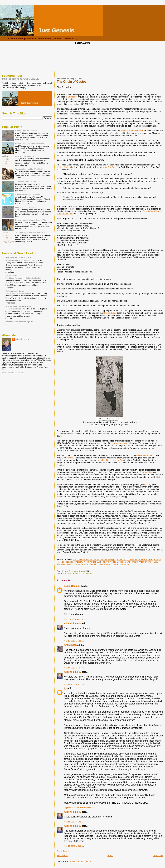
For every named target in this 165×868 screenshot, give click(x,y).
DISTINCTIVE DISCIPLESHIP (18, 306)
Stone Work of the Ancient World (114, 564)
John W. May (146, 472)
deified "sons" (112, 167)
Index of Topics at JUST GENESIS (21, 79)
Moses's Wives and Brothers (27, 156)
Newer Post (62, 855)
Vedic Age (89, 573)
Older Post (158, 855)
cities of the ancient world (133, 131)
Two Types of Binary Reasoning (18, 293)
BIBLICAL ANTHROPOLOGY (18, 258)
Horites (70, 458)
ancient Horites (64, 167)
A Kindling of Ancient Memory (28, 194)
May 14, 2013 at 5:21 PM (74, 684)
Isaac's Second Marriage (26, 207)
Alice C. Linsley (73, 623)
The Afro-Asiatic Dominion (113, 562)
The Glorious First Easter (16, 309)
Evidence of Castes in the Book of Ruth (135, 559)
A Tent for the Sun (92, 562)
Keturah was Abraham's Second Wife (31, 220)
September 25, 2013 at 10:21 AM (77, 808)
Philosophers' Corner (15, 291)
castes (65, 573)
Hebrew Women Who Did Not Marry (20, 260)
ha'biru (147, 484)
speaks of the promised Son (111, 460)
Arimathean (70, 645)
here (147, 523)
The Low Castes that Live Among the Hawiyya (94, 559)
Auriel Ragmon (72, 586)
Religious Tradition (90, 564)
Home (110, 855)
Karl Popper (72, 97)
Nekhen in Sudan (145, 455)
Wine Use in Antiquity (137, 562)
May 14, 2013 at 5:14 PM (74, 668)
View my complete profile (13, 373)
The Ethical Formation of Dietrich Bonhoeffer (23, 278)
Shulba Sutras (110, 313)
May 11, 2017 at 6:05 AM (74, 846)
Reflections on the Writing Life (19, 322)
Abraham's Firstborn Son (26, 182)
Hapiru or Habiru (120, 443)
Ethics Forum (12, 275)
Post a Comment (64, 851)
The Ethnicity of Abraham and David (30, 233)
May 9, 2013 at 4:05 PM (74, 619)
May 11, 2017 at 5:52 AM (74, 822)
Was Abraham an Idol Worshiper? (29, 169)
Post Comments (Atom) (80, 861)
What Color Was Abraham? (27, 131)
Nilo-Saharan (80, 573)
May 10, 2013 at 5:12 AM (74, 641)
